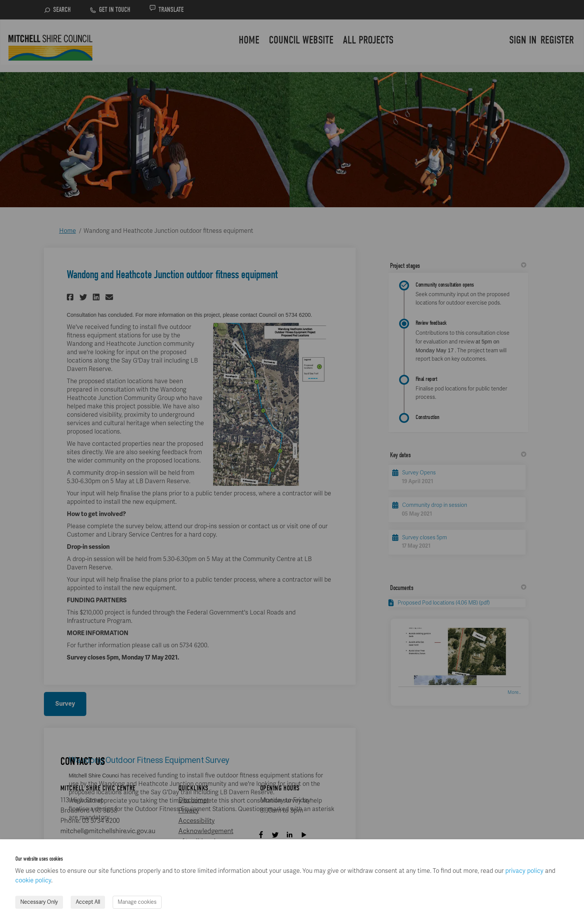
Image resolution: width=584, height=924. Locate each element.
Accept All (88, 902)
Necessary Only (39, 902)
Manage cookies (137, 902)
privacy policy (524, 871)
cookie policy (33, 880)
